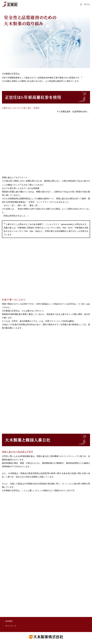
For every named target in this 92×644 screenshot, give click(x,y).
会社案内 (9, 621)
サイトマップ (11, 626)
